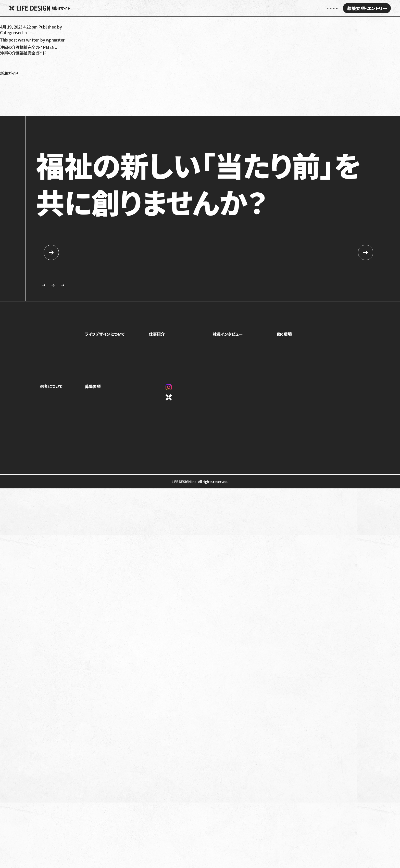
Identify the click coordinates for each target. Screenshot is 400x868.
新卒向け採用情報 (91, 252)
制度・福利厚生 (290, 346)
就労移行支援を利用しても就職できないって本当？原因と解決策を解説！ (61, 102)
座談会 (221, 353)
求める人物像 (169, 286)
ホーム (185, 8)
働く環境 (286, 337)
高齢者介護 (10, 57)
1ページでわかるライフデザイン (114, 375)
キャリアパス (288, 353)
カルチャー (99, 367)
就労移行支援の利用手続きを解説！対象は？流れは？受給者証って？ (57, 98)
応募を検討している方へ (247, 286)
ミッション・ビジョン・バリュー (112, 360)
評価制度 (285, 360)
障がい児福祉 (12, 65)
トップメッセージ (103, 353)
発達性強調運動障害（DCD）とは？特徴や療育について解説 (50, 114)
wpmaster (72, 27)
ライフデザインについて (111, 337)
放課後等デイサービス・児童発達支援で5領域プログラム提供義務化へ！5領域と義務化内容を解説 (83, 81)
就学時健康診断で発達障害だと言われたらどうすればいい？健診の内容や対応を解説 (72, 110)
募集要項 (99, 389)
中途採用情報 (309, 252)
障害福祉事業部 (165, 353)
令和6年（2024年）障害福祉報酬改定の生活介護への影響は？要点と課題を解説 (67, 77)
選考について (51, 389)
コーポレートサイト (185, 400)
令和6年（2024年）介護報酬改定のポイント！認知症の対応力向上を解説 (60, 85)
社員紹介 (223, 346)
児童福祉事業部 (165, 346)
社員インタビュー (273, 8)
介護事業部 (162, 360)
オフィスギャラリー (292, 367)
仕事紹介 (161, 337)
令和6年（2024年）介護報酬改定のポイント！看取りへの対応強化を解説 (60, 89)
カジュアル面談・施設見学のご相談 (79, 286)
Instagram (180, 390)
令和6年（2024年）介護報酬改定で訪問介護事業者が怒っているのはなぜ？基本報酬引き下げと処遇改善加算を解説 (98, 106)
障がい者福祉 (12, 61)
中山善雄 (8, 23)
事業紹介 (98, 346)
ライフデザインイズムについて (62, 405)
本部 (157, 367)
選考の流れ (49, 412)
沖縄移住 (8, 69)
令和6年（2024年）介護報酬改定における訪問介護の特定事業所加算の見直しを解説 (71, 94)
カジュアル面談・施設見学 (110, 412)
